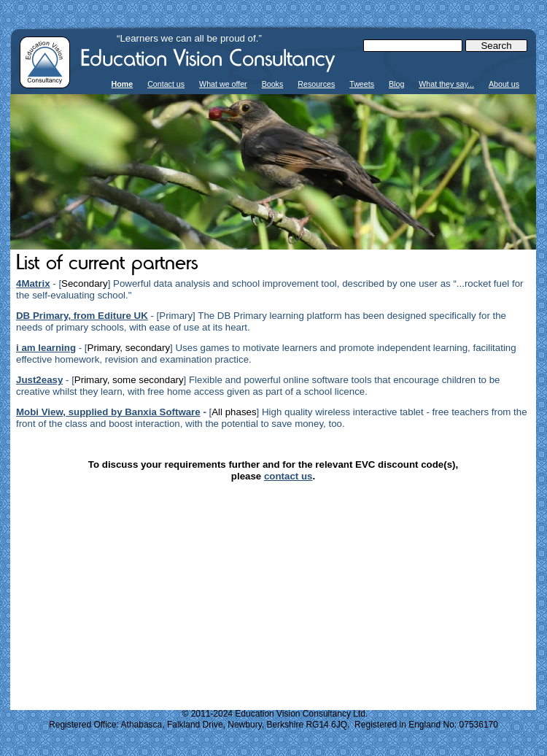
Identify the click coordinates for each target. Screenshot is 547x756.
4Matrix (33, 283)
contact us (288, 476)
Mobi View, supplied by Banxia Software (108, 412)
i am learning (46, 348)
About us (504, 84)
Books (273, 84)
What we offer (223, 84)
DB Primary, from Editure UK (82, 316)
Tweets (362, 84)
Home (123, 84)
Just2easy (39, 380)
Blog (396, 84)
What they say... (446, 84)
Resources (316, 84)
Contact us (166, 84)
